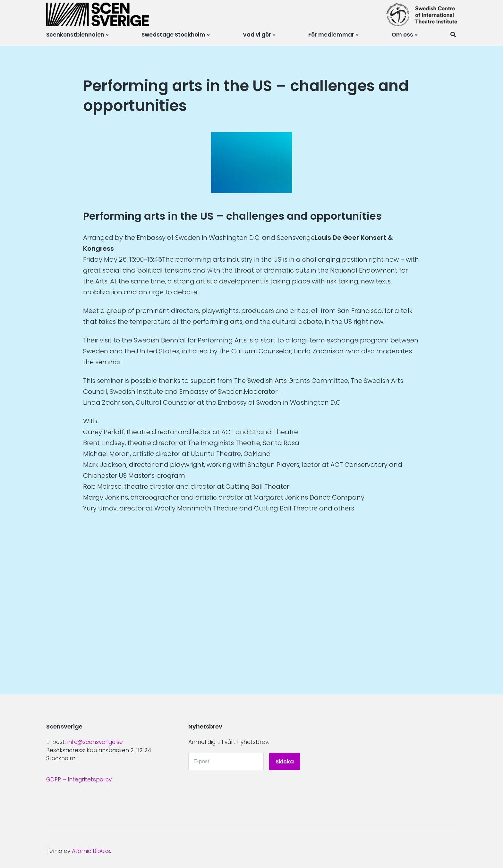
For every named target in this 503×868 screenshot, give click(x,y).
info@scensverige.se (95, 742)
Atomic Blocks (91, 851)
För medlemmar (331, 35)
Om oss (402, 35)
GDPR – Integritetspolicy (79, 780)
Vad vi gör (257, 35)
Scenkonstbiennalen (75, 35)
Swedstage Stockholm (173, 35)
